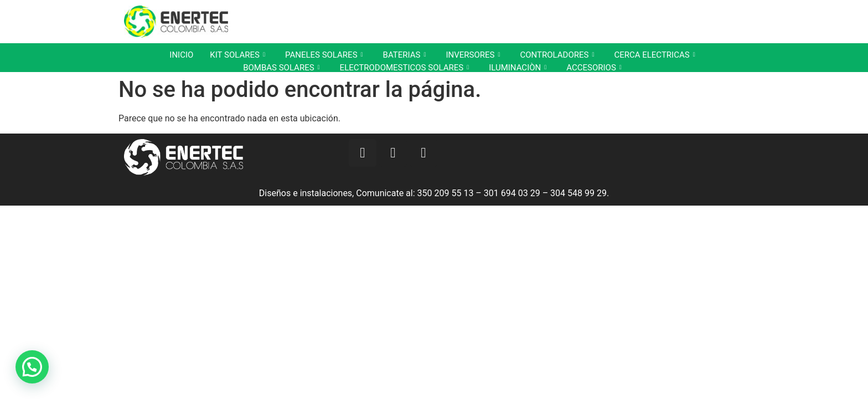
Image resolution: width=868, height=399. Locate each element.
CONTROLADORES (557, 55)
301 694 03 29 (512, 193)
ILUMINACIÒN (518, 68)
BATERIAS (405, 55)
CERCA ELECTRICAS (654, 55)
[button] (32, 367)
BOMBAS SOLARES (281, 68)
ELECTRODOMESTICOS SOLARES (405, 68)
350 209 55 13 (446, 193)
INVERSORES (473, 55)
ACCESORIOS (594, 68)
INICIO (181, 55)
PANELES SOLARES (324, 55)
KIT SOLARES (237, 55)
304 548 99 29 (578, 193)
